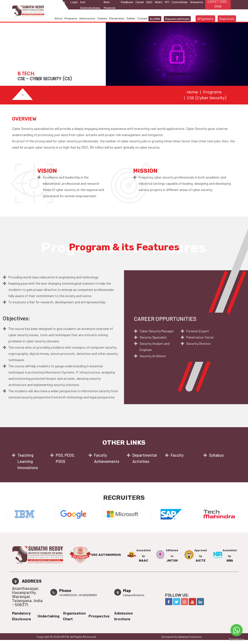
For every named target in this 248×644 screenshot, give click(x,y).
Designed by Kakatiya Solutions (182, 637)
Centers (102, 18)
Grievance (196, 2)
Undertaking (48, 616)
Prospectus (99, 616)
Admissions (87, 18)
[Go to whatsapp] (237, 630)
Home (192, 92)
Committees (180, 2)
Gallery (131, 18)
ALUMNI (155, 19)
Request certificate (177, 19)
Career (140, 2)
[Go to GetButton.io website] (237, 639)
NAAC (159, 2)
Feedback (127, 2)
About (59, 18)
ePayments (205, 19)
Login (74, 2)
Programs (71, 18)
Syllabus (217, 455)
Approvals (227, 19)
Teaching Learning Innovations (28, 461)
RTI (167, 2)
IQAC (149, 2)
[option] (27, 514)
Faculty (178, 455)
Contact (142, 18)
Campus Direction (134, 595)
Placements (117, 18)
